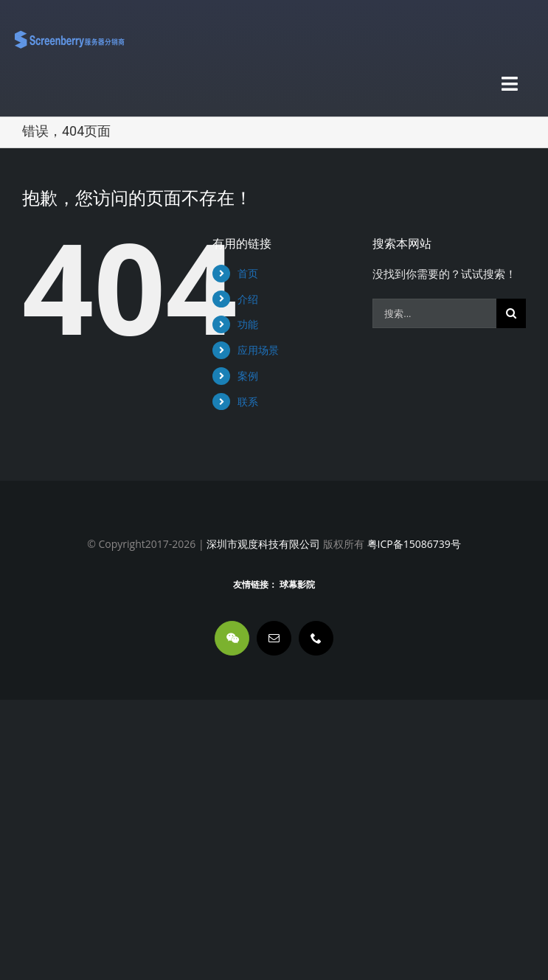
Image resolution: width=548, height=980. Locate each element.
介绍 (248, 299)
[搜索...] (434, 313)
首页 (248, 273)
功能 (248, 324)
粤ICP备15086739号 (413, 544)
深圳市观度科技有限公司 (263, 544)
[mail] (274, 638)
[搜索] (511, 313)
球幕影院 (297, 585)
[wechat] (232, 638)
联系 (248, 402)
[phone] (316, 638)
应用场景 (258, 350)
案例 (248, 376)
